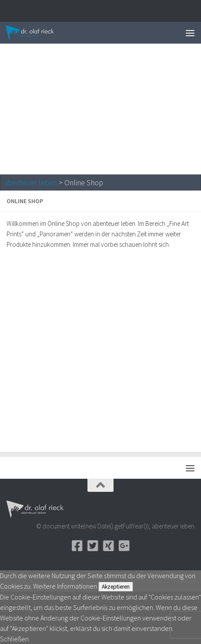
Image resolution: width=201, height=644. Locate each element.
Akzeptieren (116, 587)
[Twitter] (93, 546)
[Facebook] (77, 546)
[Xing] (108, 546)
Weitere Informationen (65, 586)
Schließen (14, 639)
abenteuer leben (31, 183)
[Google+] (124, 546)
